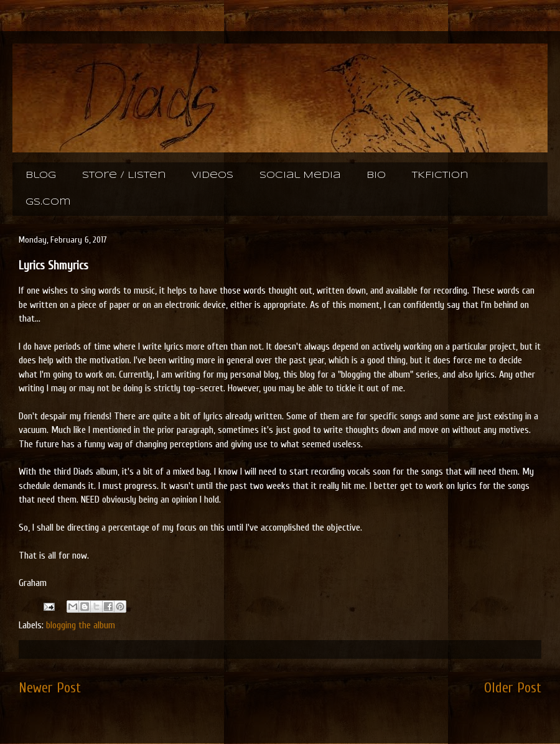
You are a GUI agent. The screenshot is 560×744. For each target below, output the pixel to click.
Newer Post (50, 688)
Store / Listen (124, 175)
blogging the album (81, 625)
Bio (376, 175)
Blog (41, 175)
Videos (212, 175)
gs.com (48, 202)
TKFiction (440, 175)
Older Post (513, 688)
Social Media (300, 175)
